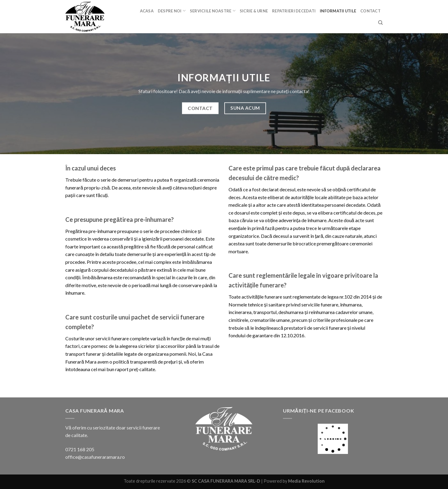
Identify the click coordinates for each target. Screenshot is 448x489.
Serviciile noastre (213, 11)
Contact (370, 11)
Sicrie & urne (254, 11)
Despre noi (172, 11)
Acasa (147, 11)
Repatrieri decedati (294, 11)
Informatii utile (338, 11)
